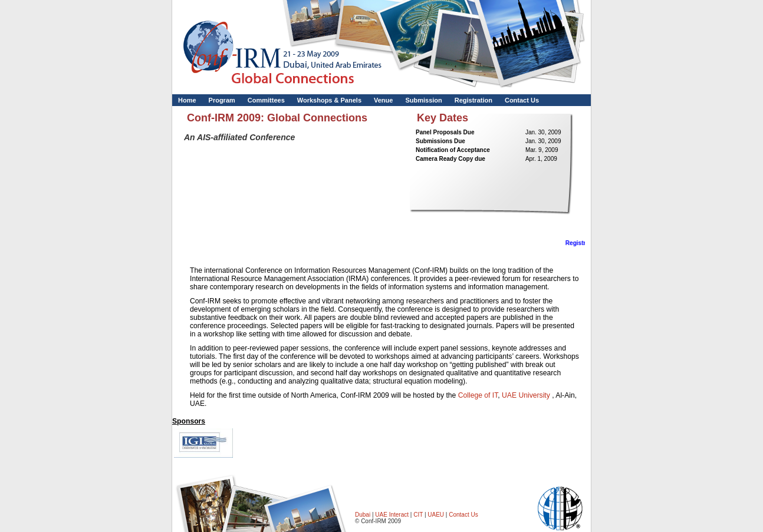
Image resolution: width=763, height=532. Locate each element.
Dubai (363, 515)
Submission (423, 100)
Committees (266, 100)
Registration (473, 100)
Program (222, 100)
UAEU (436, 515)
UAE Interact (392, 515)
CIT (419, 515)
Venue (383, 100)
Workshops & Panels (329, 100)
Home (187, 100)
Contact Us (522, 100)
